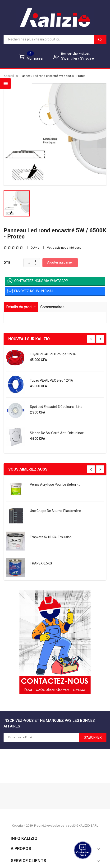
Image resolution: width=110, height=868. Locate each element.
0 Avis (35, 248)
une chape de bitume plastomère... (56, 511)
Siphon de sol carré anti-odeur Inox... (58, 433)
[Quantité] (29, 263)
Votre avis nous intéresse (64, 248)
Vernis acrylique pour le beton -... (55, 485)
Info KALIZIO (24, 838)
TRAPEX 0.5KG (41, 563)
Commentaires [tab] (52, 307)
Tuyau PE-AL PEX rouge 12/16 (53, 354)
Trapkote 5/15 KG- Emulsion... (52, 537)
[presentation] (91, 339)
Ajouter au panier (60, 262)
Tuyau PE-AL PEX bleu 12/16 (51, 380)
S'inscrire (87, 58)
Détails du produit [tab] (21, 307)
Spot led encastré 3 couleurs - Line (56, 407)
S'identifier (70, 58)
